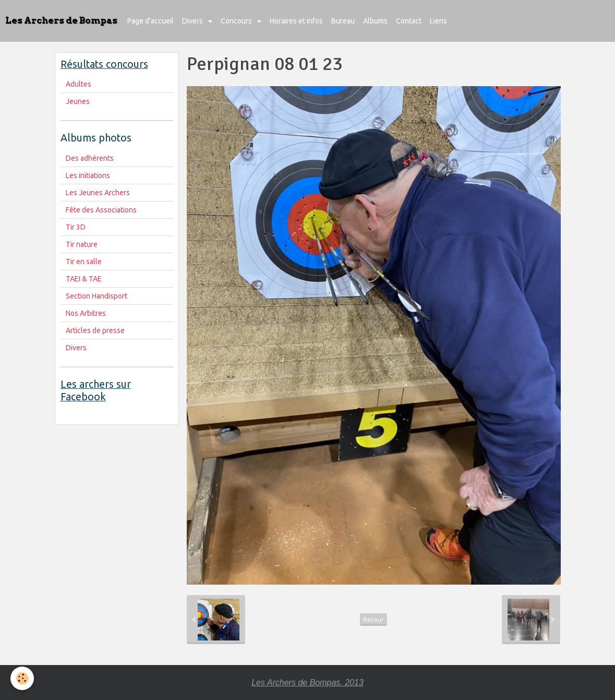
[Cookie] (22, 678)
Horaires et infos (296, 21)
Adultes (79, 84)
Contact (409, 21)
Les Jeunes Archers (98, 193)
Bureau (343, 21)
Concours (237, 21)
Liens (438, 21)
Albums (375, 21)
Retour (373, 619)
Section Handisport (97, 296)
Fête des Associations (101, 210)
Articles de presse (95, 330)
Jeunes (78, 101)
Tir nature (82, 244)
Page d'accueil (150, 21)
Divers (193, 21)
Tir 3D (76, 227)
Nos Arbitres (86, 313)
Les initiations (88, 175)
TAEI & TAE (84, 279)
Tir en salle (84, 262)
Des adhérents (90, 158)
